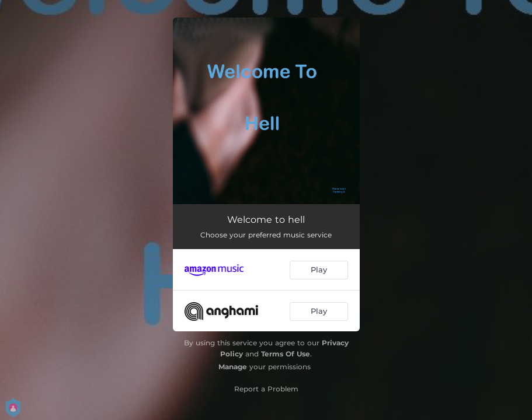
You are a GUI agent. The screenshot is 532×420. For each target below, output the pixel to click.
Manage (233, 367)
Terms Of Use (286, 354)
